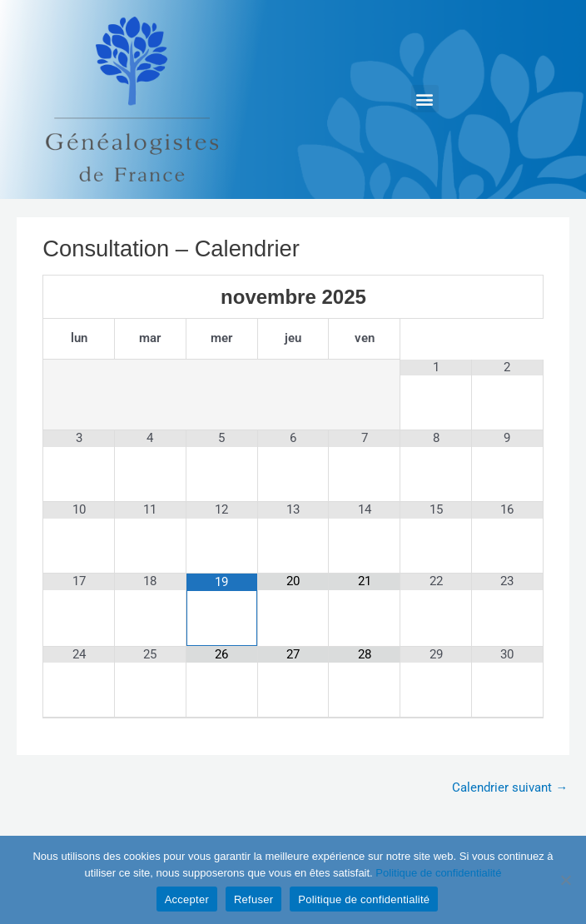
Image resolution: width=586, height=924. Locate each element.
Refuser (253, 899)
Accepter (187, 899)
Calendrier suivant (510, 787)
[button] (425, 99)
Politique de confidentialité (438, 873)
